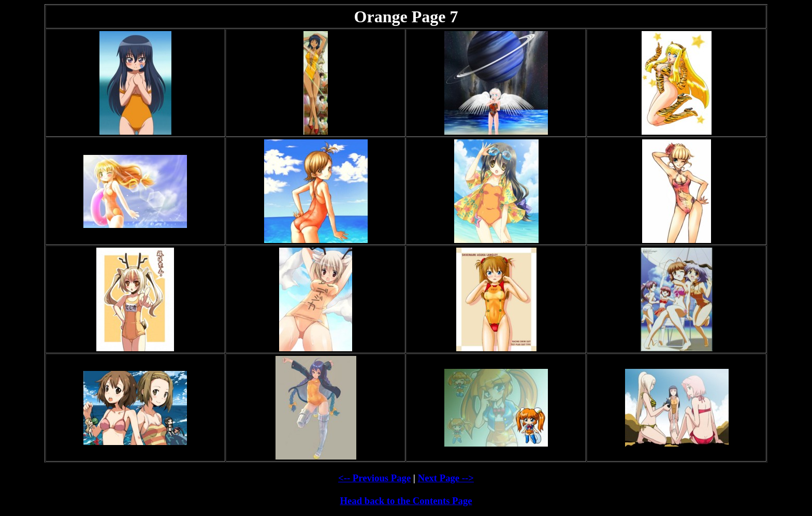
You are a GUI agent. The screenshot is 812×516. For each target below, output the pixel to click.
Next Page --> (446, 478)
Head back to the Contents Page (406, 501)
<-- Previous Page (374, 478)
